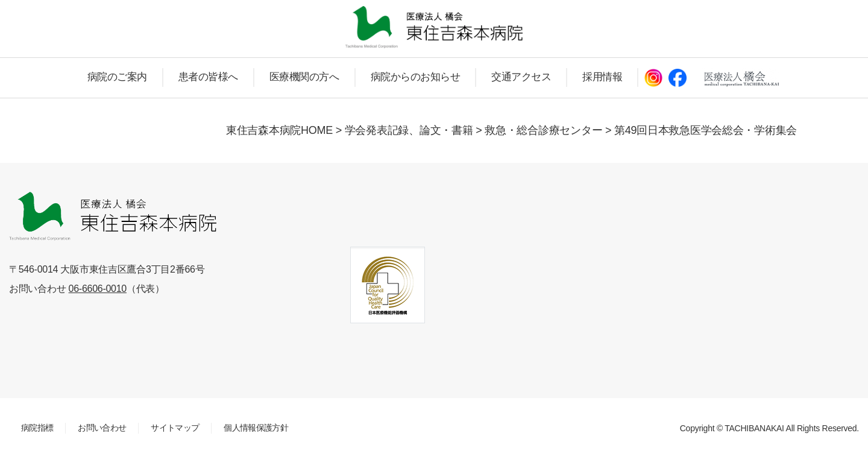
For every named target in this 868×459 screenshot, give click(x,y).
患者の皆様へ (208, 77)
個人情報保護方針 (256, 428)
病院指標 (37, 428)
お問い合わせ (102, 428)
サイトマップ (175, 428)
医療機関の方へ (304, 77)
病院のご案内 (117, 77)
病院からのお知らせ (416, 77)
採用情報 (602, 77)
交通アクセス (521, 77)
